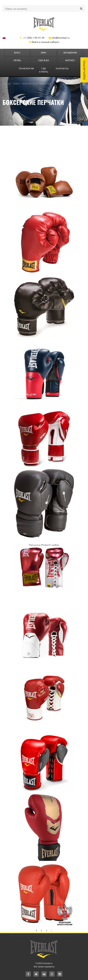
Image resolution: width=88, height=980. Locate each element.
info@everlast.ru (59, 38)
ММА (44, 52)
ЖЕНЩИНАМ (70, 52)
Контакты (62, 68)
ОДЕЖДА (44, 60)
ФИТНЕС (70, 60)
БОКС (17, 52)
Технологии (26, 68)
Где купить (44, 70)
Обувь (17, 60)
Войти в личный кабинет (44, 42)
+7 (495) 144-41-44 (32, 38)
